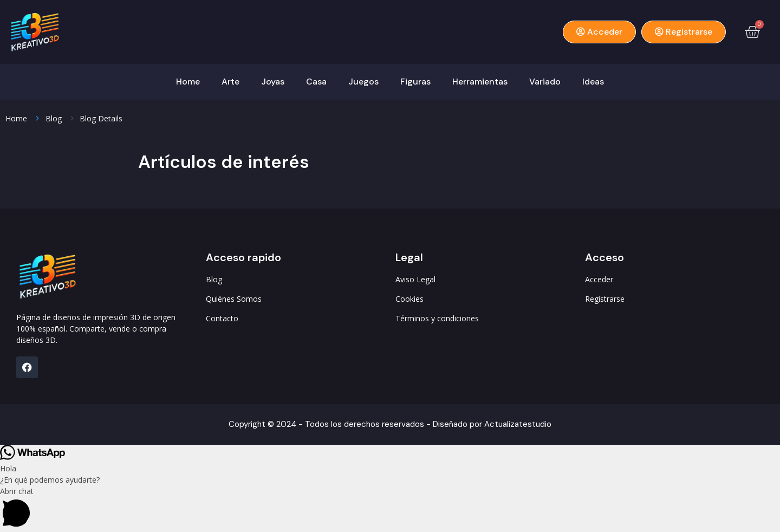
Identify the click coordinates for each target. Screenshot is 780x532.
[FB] (27, 367)
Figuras (415, 82)
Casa (316, 82)
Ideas (593, 82)
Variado (545, 82)
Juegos (363, 82)
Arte (230, 82)
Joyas (273, 82)
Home (188, 82)
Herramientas (480, 82)
